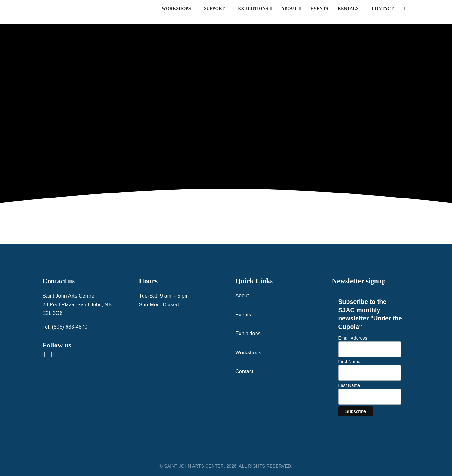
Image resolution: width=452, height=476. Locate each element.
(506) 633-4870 (70, 327)
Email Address (353, 338)
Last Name (349, 385)
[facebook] (44, 355)
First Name (350, 362)
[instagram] (52, 355)
